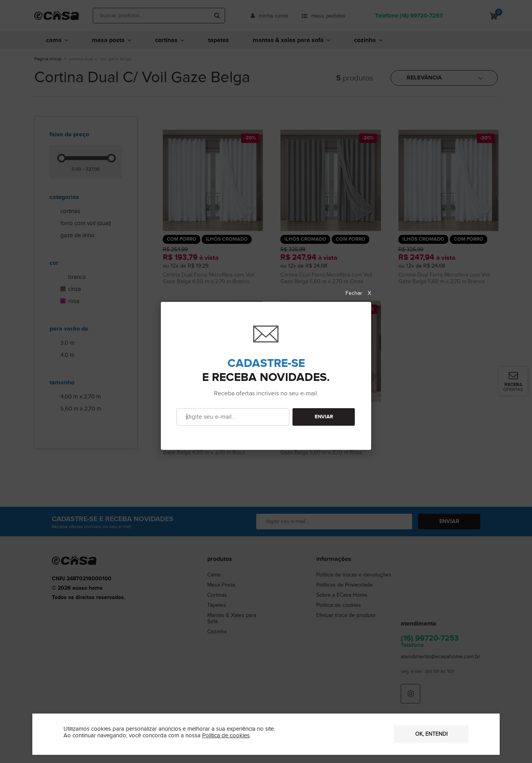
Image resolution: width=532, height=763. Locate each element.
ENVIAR (324, 417)
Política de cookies (226, 736)
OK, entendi (431, 734)
